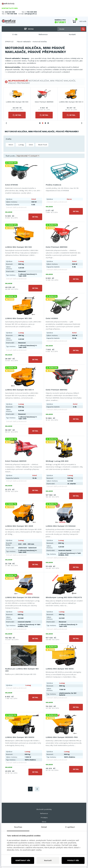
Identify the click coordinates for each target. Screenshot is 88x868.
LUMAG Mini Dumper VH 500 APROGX (22, 597)
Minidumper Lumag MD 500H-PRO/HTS (64, 597)
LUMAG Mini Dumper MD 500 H (19, 390)
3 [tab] (45, 123)
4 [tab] (48, 123)
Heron (10, 145)
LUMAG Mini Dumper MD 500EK (20, 737)
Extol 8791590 (17, 102)
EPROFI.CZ (9, 42)
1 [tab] (40, 123)
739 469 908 (12, 14)
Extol (31, 145)
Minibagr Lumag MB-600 (57, 461)
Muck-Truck (42, 145)
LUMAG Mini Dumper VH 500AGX (61, 526)
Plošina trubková (44, 102)
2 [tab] (43, 123)
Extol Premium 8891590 (57, 247)
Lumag (21, 145)
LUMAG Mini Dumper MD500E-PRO (62, 737)
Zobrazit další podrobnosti (16, 207)
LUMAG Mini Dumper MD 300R (19, 526)
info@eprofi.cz (31, 14)
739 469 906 (32, 12)
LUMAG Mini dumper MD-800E (60, 669)
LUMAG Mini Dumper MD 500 (18, 247)
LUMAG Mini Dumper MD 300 (71, 102)
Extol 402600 (52, 318)
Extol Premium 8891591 (16, 461)
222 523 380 (10, 12)
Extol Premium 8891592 (56, 390)
